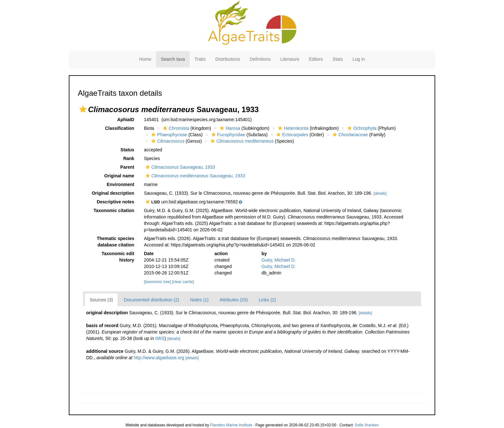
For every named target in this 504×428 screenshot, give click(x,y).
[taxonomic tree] (158, 282)
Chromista (175, 128)
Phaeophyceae (168, 135)
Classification (120, 128)
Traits (200, 59)
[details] (380, 193)
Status (127, 150)
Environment (121, 184)
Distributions (228, 59)
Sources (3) (101, 300)
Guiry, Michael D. (279, 260)
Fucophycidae (228, 135)
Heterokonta (292, 128)
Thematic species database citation (116, 242)
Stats (338, 59)
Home (145, 59)
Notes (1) (199, 300)
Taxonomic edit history (118, 257)
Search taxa (173, 59)
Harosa (229, 128)
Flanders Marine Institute (231, 425)
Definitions (260, 59)
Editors (316, 59)
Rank (129, 158)
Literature (290, 59)
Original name (119, 176)
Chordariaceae (350, 135)
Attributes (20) (234, 300)
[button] (83, 109)
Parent (127, 167)
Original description (113, 193)
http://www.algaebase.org (159, 358)
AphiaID (126, 120)
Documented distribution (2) (151, 300)
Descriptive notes (116, 202)
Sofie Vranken (367, 425)
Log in (359, 59)
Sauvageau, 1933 (180, 167)
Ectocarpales (292, 135)
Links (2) (267, 300)
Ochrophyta (361, 128)
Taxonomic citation (114, 210)
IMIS (160, 338)
